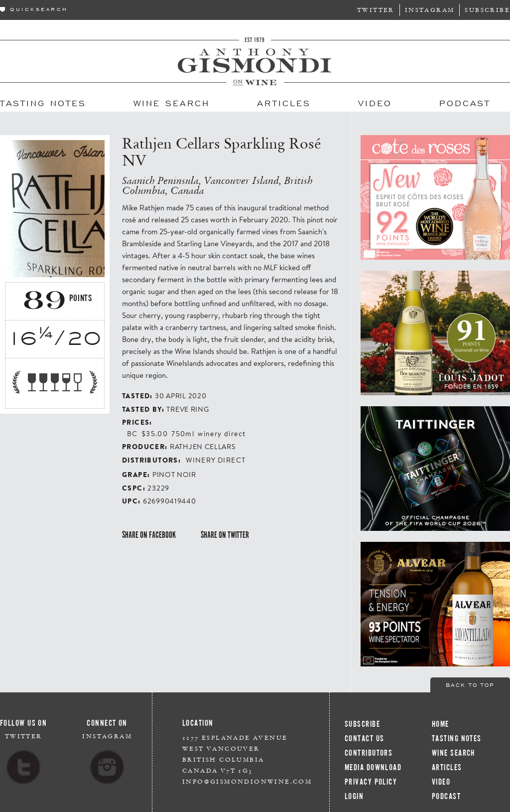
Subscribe (487, 10)
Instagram (430, 10)
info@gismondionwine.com (247, 781)
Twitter (376, 10)
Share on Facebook (149, 535)
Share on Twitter (225, 535)
